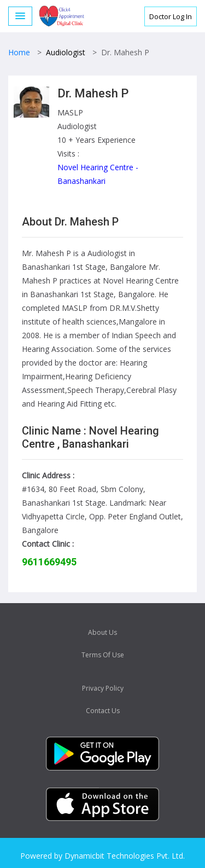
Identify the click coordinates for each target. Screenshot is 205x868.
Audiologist (66, 52)
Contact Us (103, 711)
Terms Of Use (103, 655)
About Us (102, 632)
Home (19, 52)
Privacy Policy (103, 688)
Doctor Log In (171, 16)
